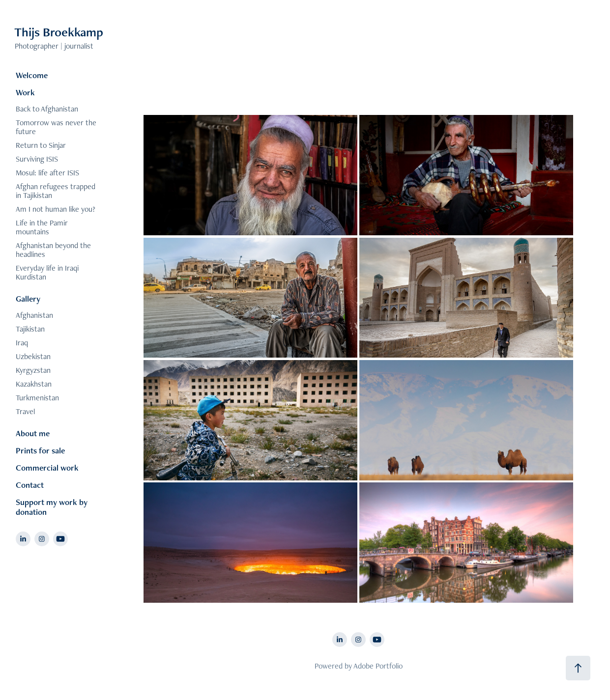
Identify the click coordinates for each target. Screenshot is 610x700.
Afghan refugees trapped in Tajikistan (56, 191)
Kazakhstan (34, 384)
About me (33, 433)
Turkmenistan (37, 398)
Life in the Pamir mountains (42, 227)
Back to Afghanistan (47, 109)
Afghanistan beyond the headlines (53, 250)
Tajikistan (30, 329)
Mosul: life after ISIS (47, 173)
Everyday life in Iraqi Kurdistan (47, 272)
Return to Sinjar (41, 145)
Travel (25, 411)
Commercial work (47, 468)
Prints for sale (40, 450)
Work (25, 92)
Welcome (32, 75)
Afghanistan (34, 315)
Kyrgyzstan (33, 370)
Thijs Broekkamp (60, 32)
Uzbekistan (33, 356)
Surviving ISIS (37, 159)
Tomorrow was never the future (56, 127)
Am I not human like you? (56, 209)
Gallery (28, 299)
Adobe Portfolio (378, 666)
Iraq (22, 343)
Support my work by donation (52, 507)
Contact (30, 485)
